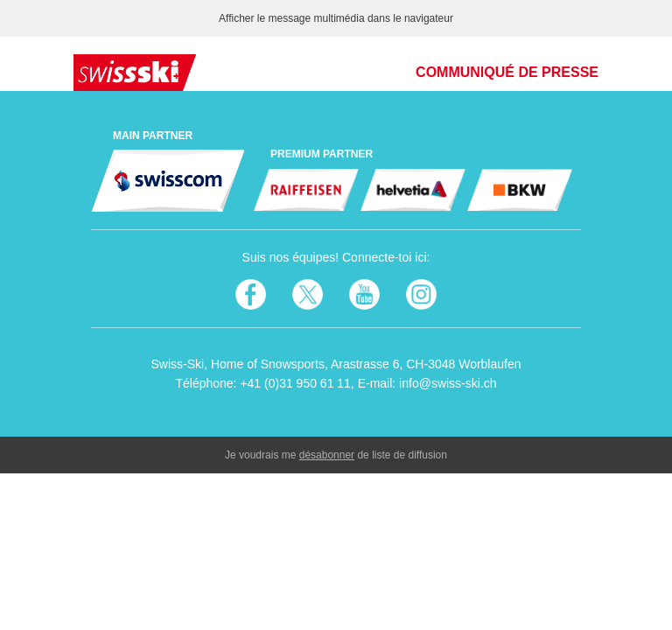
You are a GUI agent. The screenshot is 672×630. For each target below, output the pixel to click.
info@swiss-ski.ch (448, 383)
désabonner (327, 455)
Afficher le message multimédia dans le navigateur (336, 18)
